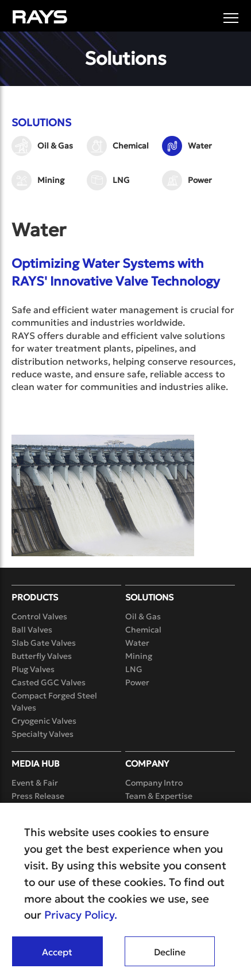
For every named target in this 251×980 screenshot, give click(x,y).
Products (35, 597)
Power (200, 180)
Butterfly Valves (42, 656)
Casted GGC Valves (49, 682)
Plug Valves (33, 669)
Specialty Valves (43, 734)
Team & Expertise (159, 796)
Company (147, 764)
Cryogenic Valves (44, 721)
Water (200, 146)
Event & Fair (35, 783)
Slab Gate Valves (44, 643)
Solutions (149, 597)
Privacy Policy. (81, 915)
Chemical (131, 146)
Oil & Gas (55, 146)
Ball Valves (32, 630)
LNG (121, 180)
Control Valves (39, 616)
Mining (51, 180)
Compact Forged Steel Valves (54, 702)
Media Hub (36, 764)
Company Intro (154, 783)
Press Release (38, 796)
